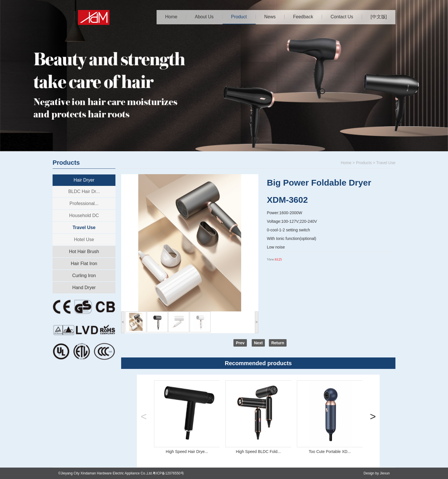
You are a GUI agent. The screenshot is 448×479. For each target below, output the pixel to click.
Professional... (84, 203)
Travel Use (84, 227)
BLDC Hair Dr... (84, 191)
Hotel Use (84, 239)
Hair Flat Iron (84, 264)
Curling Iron (84, 276)
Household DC (84, 215)
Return (278, 343)
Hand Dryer (84, 288)
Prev (240, 343)
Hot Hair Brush (84, 252)
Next (258, 343)
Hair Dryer (84, 180)
